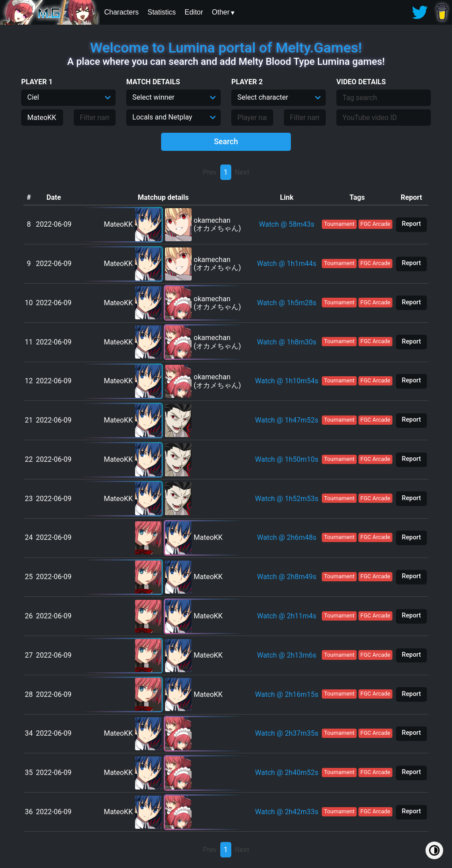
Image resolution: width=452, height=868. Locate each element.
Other (221, 12)
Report (411, 224)
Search (226, 142)
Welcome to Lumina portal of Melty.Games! (226, 48)
